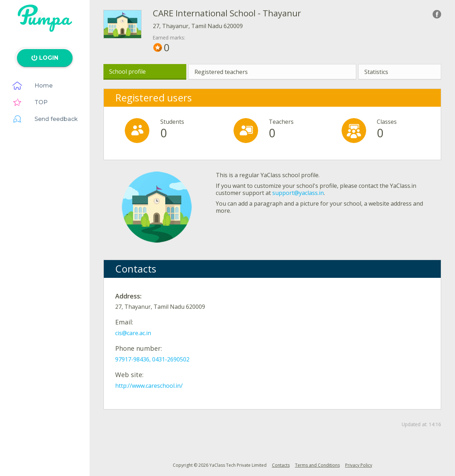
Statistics (376, 72)
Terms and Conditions (317, 465)
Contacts (281, 465)
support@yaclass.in (298, 193)
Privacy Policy (359, 465)
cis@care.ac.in (133, 333)
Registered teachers (221, 72)
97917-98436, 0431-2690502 (152, 359)
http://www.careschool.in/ (149, 386)
